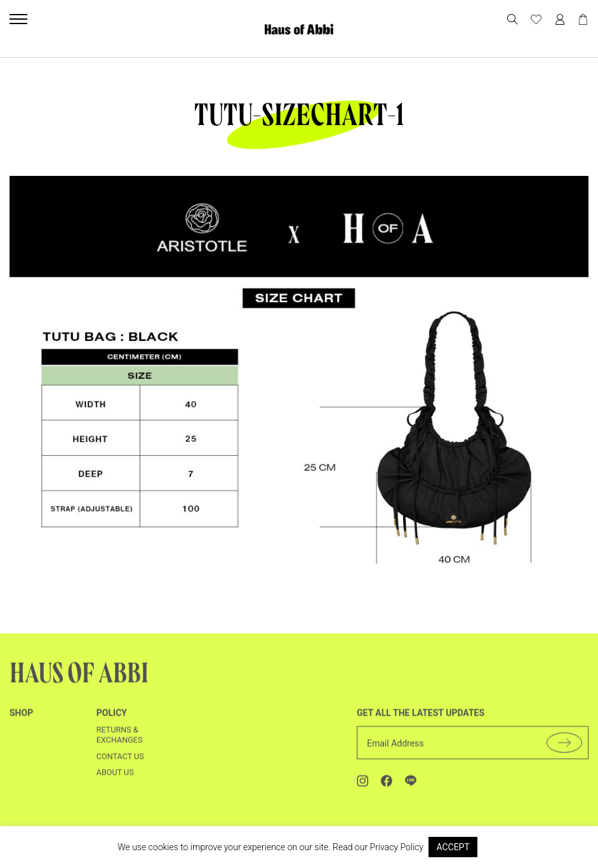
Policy (112, 724)
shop (21, 724)
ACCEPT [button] (453, 847)
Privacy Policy (397, 847)
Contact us (120, 767)
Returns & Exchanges (120, 746)
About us (115, 784)
